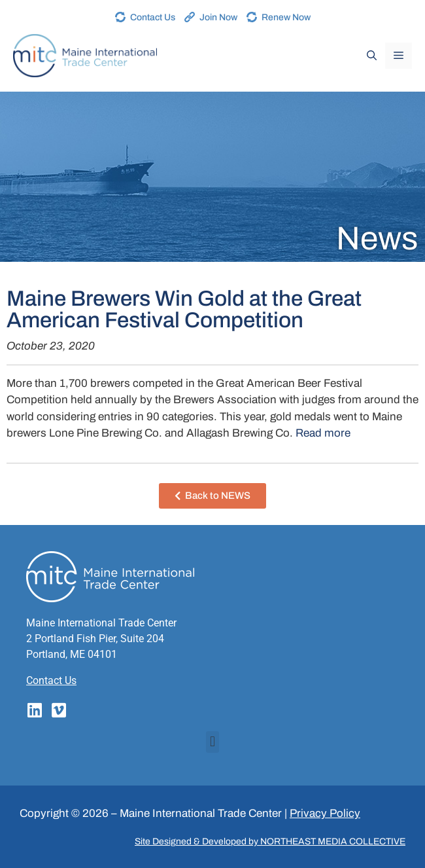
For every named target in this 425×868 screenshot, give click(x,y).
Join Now (218, 17)
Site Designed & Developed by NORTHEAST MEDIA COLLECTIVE (270, 841)
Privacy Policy (325, 813)
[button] (212, 742)
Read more (323, 433)
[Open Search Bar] (372, 56)
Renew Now (286, 17)
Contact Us (153, 17)
